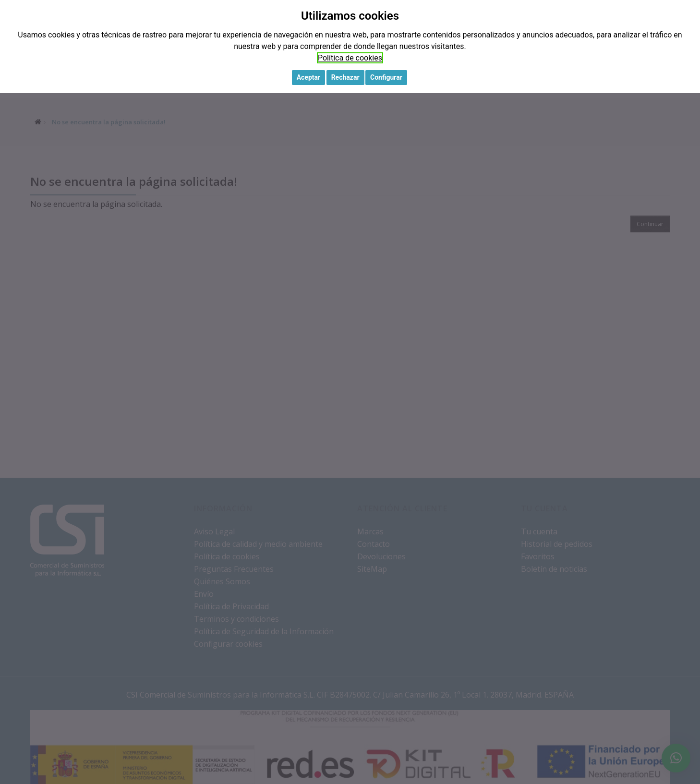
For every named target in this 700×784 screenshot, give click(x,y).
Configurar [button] (386, 77)
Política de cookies (350, 58)
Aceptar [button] (309, 77)
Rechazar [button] (345, 77)
